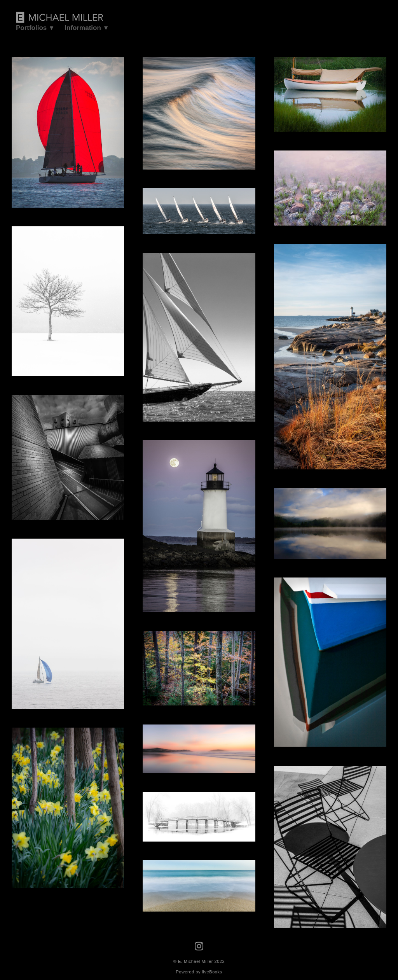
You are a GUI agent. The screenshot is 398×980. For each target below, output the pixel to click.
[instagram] (199, 947)
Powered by (199, 972)
